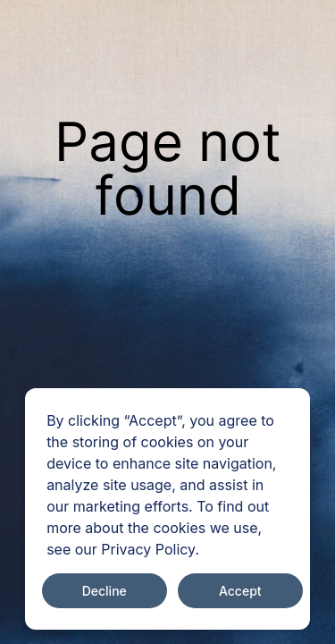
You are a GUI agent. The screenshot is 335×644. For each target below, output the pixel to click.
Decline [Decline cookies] (105, 591)
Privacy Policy (148, 549)
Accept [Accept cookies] (240, 591)
